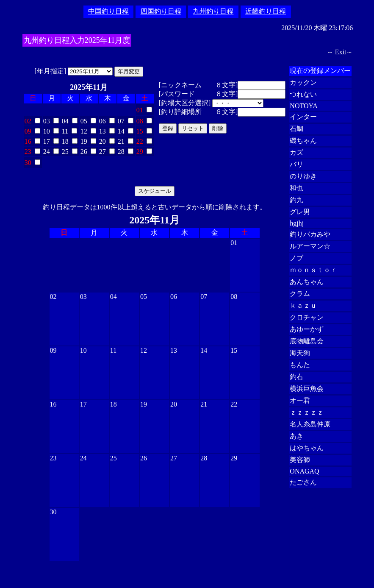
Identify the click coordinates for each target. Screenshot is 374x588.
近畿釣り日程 (266, 11)
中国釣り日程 (108, 11)
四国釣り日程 (161, 11)
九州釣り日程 (213, 11)
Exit (341, 52)
